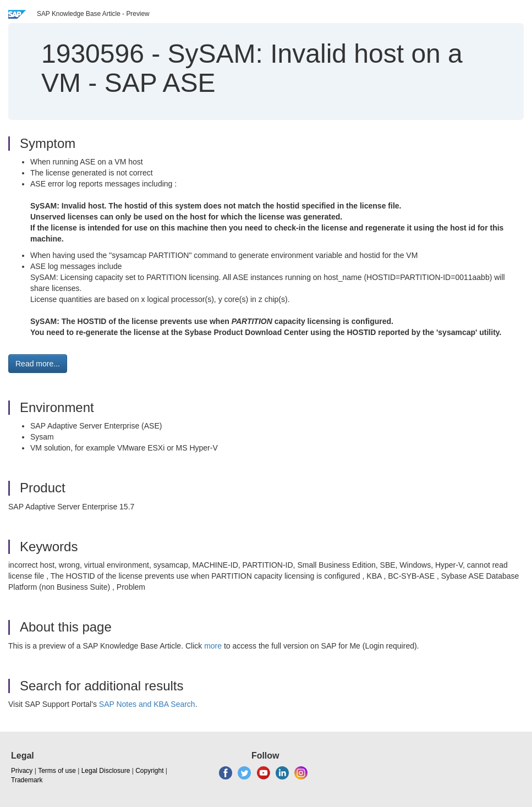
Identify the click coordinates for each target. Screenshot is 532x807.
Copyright (149, 771)
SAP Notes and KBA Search (147, 704)
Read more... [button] (38, 364)
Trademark (27, 780)
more (213, 646)
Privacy (22, 771)
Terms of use (57, 771)
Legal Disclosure (106, 771)
